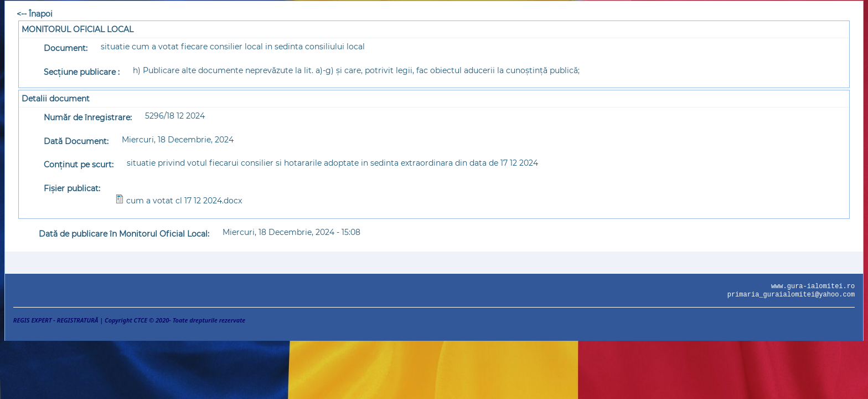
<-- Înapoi (35, 14)
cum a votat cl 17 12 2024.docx (184, 201)
